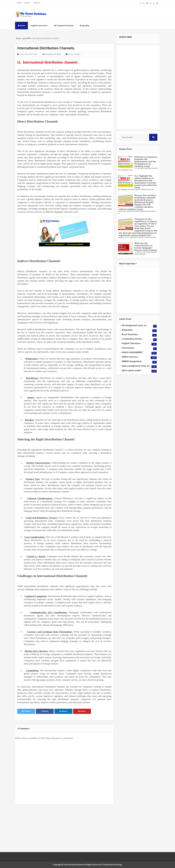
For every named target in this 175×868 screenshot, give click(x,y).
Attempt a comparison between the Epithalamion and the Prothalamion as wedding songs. (146, 162)
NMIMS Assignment (132, 361)
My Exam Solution (76, 865)
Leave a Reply (74, 54)
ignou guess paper (132, 370)
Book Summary (130, 334)
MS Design (117, 865)
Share (45, 711)
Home (21, 25)
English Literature (40, 25)
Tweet (26, 711)
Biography (84, 25)
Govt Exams (128, 348)
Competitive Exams (132, 339)
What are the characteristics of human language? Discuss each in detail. (146, 247)
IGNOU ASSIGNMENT (132, 352)
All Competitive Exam (64, 25)
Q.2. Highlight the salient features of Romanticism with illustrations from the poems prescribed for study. (146, 182)
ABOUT (27, 3)
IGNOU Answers (130, 357)
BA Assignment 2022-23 (134, 325)
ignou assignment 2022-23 (136, 366)
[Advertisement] (64, 828)
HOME (19, 3)
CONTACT (37, 3)
